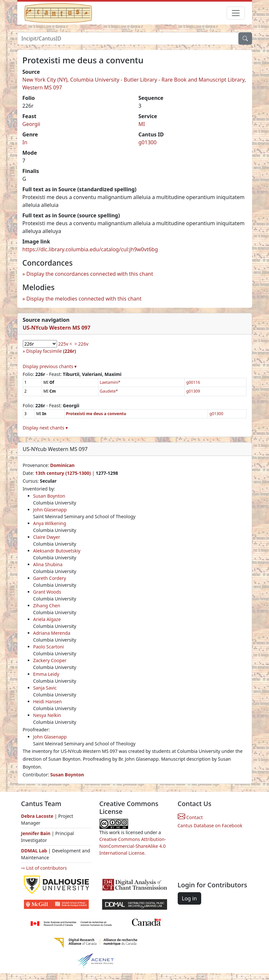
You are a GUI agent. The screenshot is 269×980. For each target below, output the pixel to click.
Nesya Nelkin (47, 715)
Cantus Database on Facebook (210, 825)
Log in (189, 898)
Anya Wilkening (50, 523)
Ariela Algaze (47, 619)
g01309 (193, 391)
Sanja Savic (45, 688)
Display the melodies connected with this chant (84, 299)
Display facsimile (51, 351)
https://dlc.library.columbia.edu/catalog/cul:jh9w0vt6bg (90, 249)
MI (142, 124)
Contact (190, 817)
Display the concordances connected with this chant (90, 274)
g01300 (148, 142)
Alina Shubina (48, 564)
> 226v (81, 344)
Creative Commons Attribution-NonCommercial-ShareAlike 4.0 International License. (133, 846)
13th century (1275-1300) (63, 473)
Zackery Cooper (50, 660)
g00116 (193, 382)
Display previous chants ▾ (50, 366)
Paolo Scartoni (49, 647)
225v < (65, 344)
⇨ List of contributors (44, 868)
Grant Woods (47, 592)
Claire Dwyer (47, 537)
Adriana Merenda (52, 633)
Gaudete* (109, 391)
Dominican (62, 465)
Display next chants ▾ (45, 428)
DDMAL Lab (34, 851)
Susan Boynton (49, 496)
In (25, 142)
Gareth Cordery (50, 578)
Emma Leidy (46, 674)
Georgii (31, 124)
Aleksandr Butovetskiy (57, 551)
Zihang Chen (47, 606)
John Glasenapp (50, 510)
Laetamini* (110, 382)
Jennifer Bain (37, 833)
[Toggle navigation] (236, 13)
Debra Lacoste (37, 816)
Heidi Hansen (48, 701)
